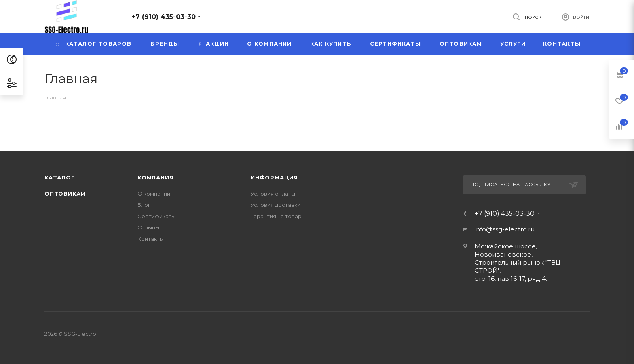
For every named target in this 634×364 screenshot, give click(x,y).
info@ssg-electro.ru (505, 229)
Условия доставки (276, 205)
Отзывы (148, 227)
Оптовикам (65, 194)
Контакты (151, 239)
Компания (155, 177)
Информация (274, 177)
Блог (144, 205)
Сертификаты (156, 216)
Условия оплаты (273, 194)
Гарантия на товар (276, 216)
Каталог (60, 177)
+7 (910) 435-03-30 (164, 17)
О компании (154, 194)
